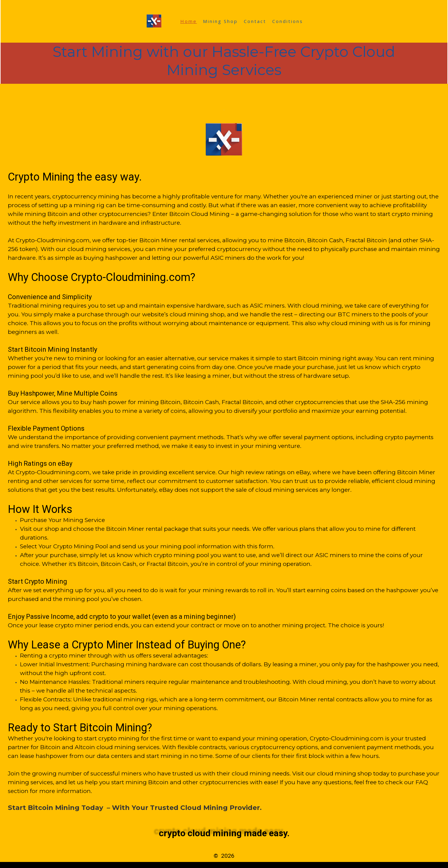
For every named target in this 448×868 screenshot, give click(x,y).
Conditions (288, 21)
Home (189, 21)
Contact (255, 21)
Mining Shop (220, 21)
